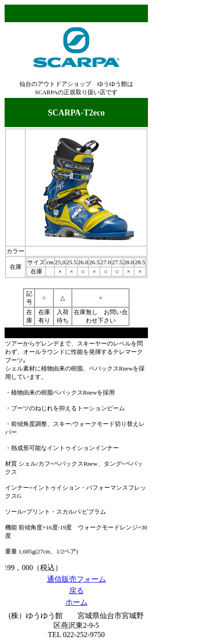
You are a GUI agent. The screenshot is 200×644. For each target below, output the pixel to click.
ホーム (76, 602)
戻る (76, 591)
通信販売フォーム (76, 579)
